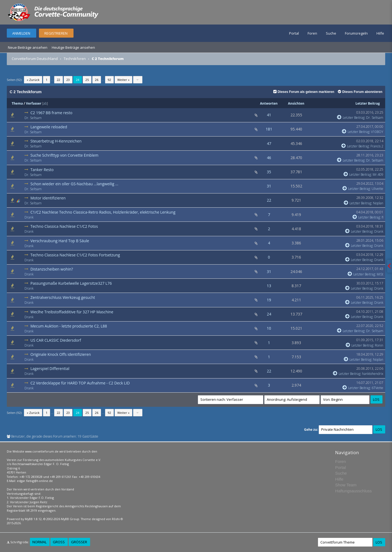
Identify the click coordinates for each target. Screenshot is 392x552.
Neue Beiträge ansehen (28, 47)
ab (45, 103)
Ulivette (377, 189)
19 (269, 300)
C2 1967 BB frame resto (51, 113)
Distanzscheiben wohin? (52, 269)
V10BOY (377, 132)
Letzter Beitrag (368, 103)
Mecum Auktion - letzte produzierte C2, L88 (69, 326)
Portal (294, 33)
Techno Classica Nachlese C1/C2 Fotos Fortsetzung (75, 255)
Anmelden (21, 33)
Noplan (378, 203)
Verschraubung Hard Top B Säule (60, 241)
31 (269, 186)
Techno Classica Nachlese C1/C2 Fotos (64, 226)
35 (269, 172)
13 (269, 286)
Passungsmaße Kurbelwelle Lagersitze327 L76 (71, 283)
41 (269, 115)
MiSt (380, 274)
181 (269, 129)
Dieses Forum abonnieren (360, 92)
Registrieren (56, 33)
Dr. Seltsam (33, 118)
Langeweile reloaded (49, 127)
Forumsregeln (356, 33)
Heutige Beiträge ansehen (73, 47)
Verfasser (34, 103)
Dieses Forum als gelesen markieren (304, 92)
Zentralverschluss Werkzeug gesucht (63, 297)
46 (269, 158)
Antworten (269, 103)
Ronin (379, 345)
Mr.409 (378, 175)
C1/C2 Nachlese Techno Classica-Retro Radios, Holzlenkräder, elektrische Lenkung (103, 212)
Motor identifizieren (48, 198)
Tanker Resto (42, 170)
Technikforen (75, 59)
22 (59, 80)
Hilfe (380, 33)
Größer (79, 542)
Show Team (346, 485)
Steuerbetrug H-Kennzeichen (56, 141)
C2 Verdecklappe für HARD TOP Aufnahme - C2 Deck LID (80, 383)
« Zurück (33, 80)
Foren (312, 33)
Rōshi (116, 519)
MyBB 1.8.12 (33, 519)
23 (68, 80)
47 (269, 143)
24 (269, 314)
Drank (29, 217)
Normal (39, 542)
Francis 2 (377, 146)
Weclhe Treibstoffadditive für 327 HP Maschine (72, 312)
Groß (59, 542)
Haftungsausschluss (353, 491)
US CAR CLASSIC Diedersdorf (56, 340)
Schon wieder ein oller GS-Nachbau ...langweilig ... (74, 184)
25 (87, 80)
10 (269, 328)
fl (382, 217)
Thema (17, 103)
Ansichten (296, 103)
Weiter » (123, 80)
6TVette (377, 388)
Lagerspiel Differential (50, 368)
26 (97, 80)
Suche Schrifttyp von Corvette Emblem (65, 155)
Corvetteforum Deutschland (35, 59)
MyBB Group (70, 519)
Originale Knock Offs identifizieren (61, 354)
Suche (331, 33)
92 (109, 80)
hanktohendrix (373, 374)
